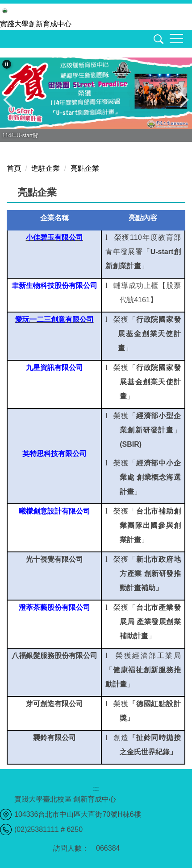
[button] (157, 41)
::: (96, 788)
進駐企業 (46, 168)
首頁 (14, 168)
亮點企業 (85, 168)
